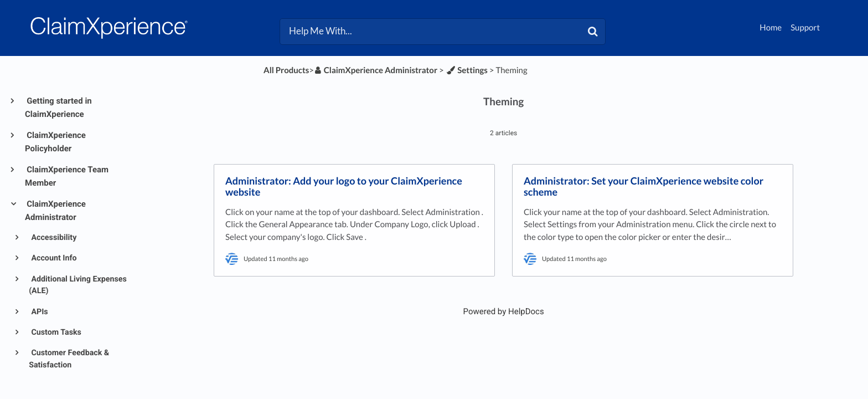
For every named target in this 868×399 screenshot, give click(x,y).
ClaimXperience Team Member (67, 176)
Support (805, 28)
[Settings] (467, 70)
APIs (39, 312)
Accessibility (53, 238)
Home (771, 28)
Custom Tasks (55, 332)
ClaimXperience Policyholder (55, 142)
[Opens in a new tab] (504, 311)
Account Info (53, 258)
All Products (286, 70)
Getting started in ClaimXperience (58, 108)
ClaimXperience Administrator (55, 211)
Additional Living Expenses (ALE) (78, 285)
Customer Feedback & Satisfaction (69, 359)
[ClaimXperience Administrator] (376, 70)
